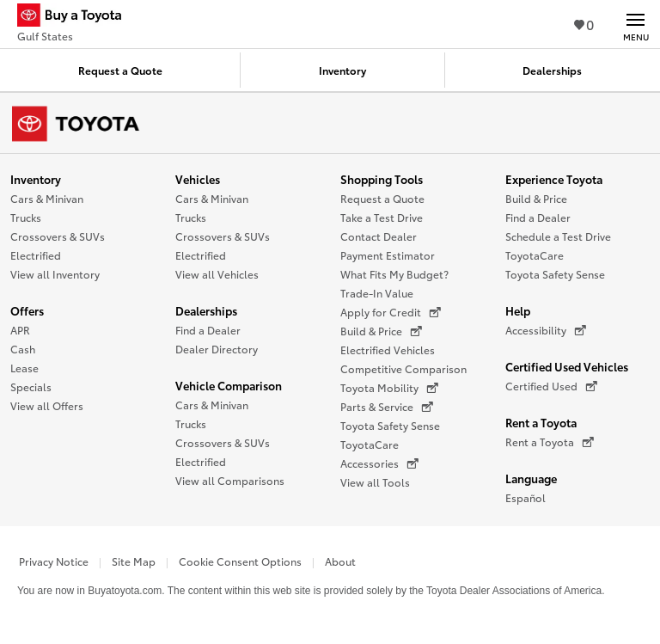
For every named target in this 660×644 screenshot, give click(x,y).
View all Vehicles (217, 274)
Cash (23, 349)
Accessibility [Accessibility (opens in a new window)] (546, 330)
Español (526, 497)
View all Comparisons (230, 480)
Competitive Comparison (403, 368)
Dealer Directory (217, 349)
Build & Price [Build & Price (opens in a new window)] (381, 331)
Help (518, 310)
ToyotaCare (370, 444)
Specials (31, 386)
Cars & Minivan (47, 198)
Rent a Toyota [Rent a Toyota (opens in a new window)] (550, 442)
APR (20, 330)
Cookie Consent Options (240, 561)
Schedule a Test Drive (558, 236)
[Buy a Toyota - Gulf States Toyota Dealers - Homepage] (76, 17)
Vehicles (198, 179)
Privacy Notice (54, 561)
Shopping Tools (382, 179)
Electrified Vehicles (388, 350)
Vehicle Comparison (229, 385)
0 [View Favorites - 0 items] (584, 24)
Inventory (36, 179)
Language (531, 478)
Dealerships (206, 310)
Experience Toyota (554, 179)
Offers (27, 310)
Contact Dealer (379, 236)
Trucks (26, 217)
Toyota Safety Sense (390, 425)
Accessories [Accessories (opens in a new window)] (379, 463)
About (340, 561)
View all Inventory (55, 274)
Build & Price (536, 198)
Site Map (134, 561)
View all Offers (47, 405)
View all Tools (375, 482)
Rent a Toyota (541, 422)
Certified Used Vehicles (567, 366)
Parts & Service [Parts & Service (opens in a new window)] (387, 407)
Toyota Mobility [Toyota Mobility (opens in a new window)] (389, 388)
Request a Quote (382, 198)
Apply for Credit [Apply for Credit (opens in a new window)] (391, 312)
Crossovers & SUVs (58, 236)
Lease (24, 368)
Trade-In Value (377, 293)
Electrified (36, 255)
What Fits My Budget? (394, 274)
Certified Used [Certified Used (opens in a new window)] (551, 386)
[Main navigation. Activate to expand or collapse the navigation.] (636, 24)
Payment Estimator (388, 255)
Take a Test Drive (382, 217)
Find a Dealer (208, 330)
